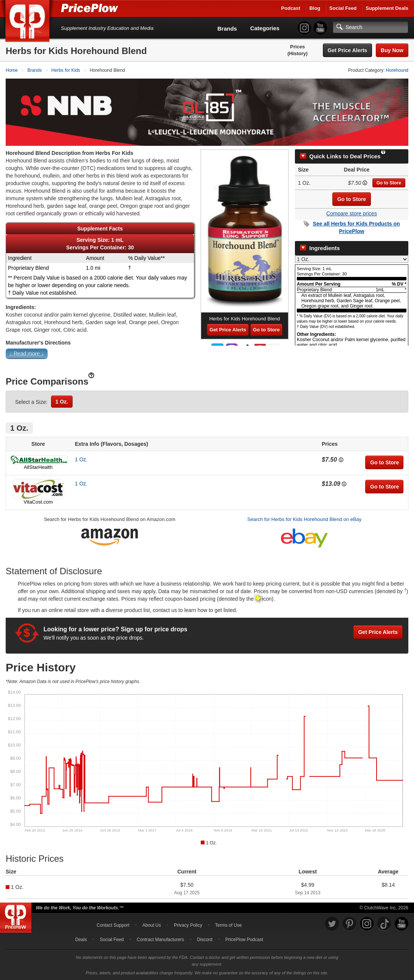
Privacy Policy (188, 925)
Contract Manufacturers (160, 940)
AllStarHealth (38, 467)
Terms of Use (229, 925)
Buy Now (392, 50)
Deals (81, 940)
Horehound (397, 70)
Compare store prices (352, 213)
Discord (205, 940)
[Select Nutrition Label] (352, 259)
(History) (297, 53)
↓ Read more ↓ (27, 354)
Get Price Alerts (348, 50)
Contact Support (113, 925)
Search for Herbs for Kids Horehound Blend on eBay (304, 519)
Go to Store (389, 183)
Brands (227, 29)
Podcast (291, 8)
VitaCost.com (38, 502)
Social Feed (343, 8)
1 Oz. (62, 402)
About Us (151, 925)
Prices (297, 47)
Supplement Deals (387, 8)
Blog (315, 8)
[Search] (371, 27)
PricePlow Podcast (244, 940)
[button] (207, 355)
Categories (265, 28)
